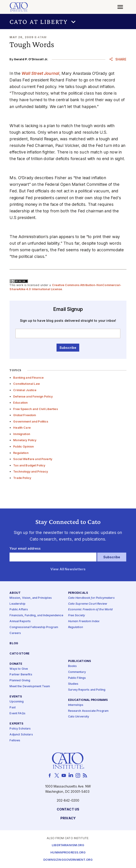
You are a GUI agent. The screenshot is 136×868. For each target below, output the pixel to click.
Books (73, 666)
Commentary (77, 672)
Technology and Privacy (31, 472)
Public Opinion (23, 447)
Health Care (22, 428)
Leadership (17, 604)
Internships (76, 705)
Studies (73, 684)
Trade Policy (22, 478)
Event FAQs (17, 713)
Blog (14, 643)
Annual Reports (20, 621)
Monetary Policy (25, 440)
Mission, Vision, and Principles (31, 598)
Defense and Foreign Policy (33, 396)
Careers (15, 633)
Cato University (79, 717)
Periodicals (78, 593)
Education (20, 403)
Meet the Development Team (30, 687)
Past (13, 708)
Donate (16, 664)
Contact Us (68, 809)
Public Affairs (19, 610)
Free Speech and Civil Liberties (35, 409)
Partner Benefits (21, 675)
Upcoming (17, 702)
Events (16, 697)
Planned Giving (20, 681)
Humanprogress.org (68, 853)
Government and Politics (31, 421)
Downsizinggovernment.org (68, 860)
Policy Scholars (20, 729)
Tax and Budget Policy (29, 465)
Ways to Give (19, 669)
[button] (68, 22)
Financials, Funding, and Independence (36, 616)
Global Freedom (25, 415)
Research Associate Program (88, 711)
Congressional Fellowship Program (34, 627)
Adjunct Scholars (21, 735)
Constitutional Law (27, 384)
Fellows (15, 741)
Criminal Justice (25, 390)
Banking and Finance (28, 378)
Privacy (68, 818)
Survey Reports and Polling (87, 690)
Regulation (21, 453)
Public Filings (77, 678)
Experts (16, 724)
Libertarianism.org (68, 845)
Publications (80, 661)
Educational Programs (88, 700)
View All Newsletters (68, 569)
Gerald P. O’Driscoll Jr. (31, 59)
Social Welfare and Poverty (33, 459)
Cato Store (19, 654)
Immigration (22, 434)
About (15, 593)
